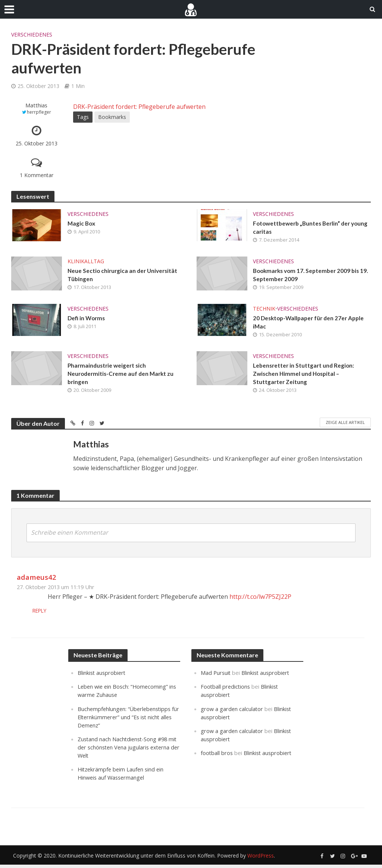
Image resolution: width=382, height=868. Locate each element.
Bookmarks (112, 117)
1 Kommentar (37, 175)
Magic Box (82, 224)
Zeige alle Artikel (345, 426)
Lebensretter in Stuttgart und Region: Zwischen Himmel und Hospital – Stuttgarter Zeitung (305, 376)
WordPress (261, 859)
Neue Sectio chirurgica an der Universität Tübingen (124, 276)
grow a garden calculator (232, 712)
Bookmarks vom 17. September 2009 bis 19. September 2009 (309, 276)
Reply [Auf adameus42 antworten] (56, 614)
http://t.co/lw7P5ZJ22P (260, 600)
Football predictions (226, 690)
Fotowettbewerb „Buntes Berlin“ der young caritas (304, 228)
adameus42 (37, 580)
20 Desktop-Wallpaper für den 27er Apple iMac (311, 324)
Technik (264, 310)
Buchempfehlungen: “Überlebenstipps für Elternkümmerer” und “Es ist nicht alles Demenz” (126, 720)
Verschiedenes (32, 34)
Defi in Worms (87, 320)
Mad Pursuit (216, 676)
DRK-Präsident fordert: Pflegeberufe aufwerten (139, 107)
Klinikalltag (86, 262)
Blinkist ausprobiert (102, 676)
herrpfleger (39, 112)
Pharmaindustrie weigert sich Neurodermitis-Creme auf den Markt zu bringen (123, 376)
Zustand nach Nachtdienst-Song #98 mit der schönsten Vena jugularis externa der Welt (124, 750)
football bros (217, 756)
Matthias (36, 105)
